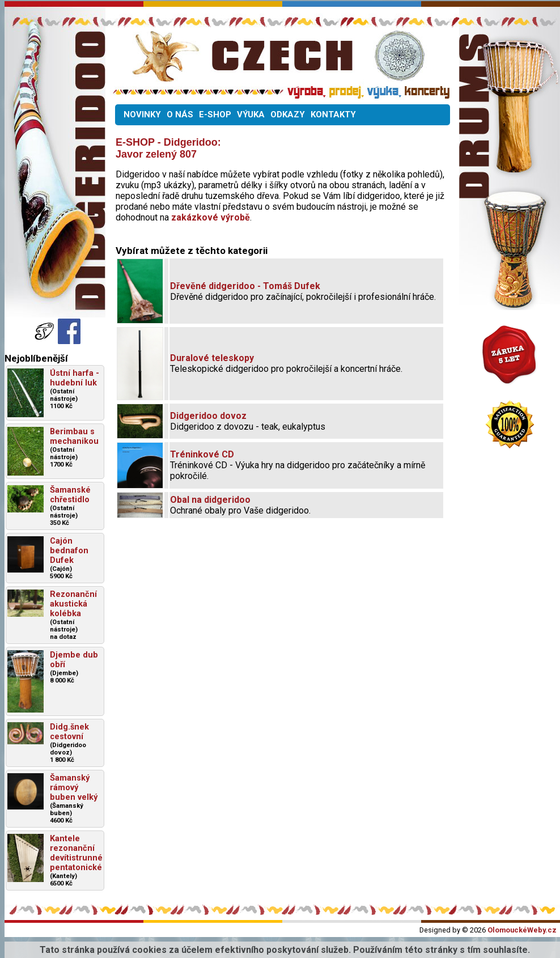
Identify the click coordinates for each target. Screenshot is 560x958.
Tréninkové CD (202, 454)
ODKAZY (288, 115)
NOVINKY (142, 115)
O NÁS (180, 115)
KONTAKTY (333, 115)
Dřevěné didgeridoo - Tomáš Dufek (245, 286)
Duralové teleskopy (212, 358)
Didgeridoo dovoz (208, 416)
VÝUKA (251, 115)
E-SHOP (215, 115)
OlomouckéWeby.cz (522, 930)
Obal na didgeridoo (210, 500)
